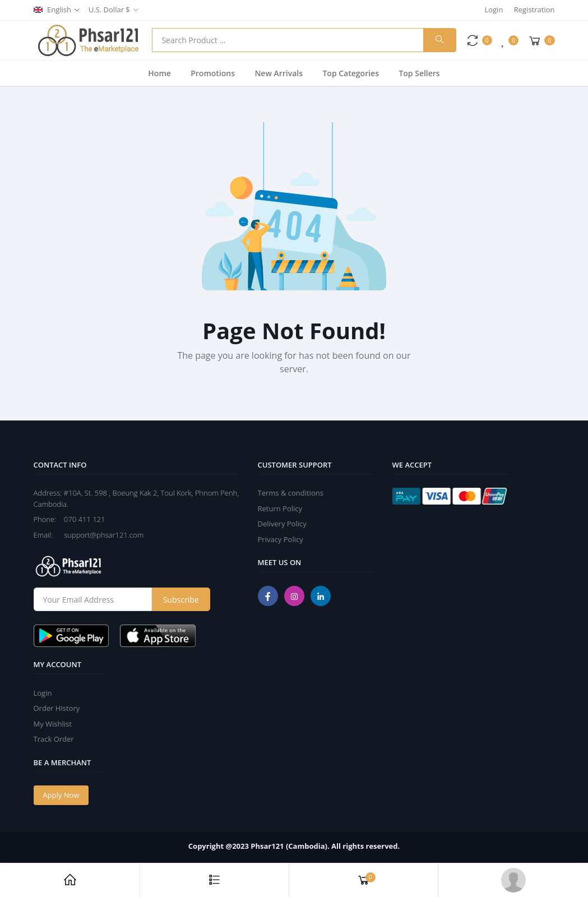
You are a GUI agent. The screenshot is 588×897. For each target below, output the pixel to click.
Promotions (213, 73)
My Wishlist (53, 724)
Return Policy (280, 508)
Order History (57, 708)
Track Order (54, 739)
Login (494, 10)
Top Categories (351, 73)
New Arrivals (279, 73)
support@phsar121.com (99, 535)
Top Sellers (419, 73)
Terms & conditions (291, 493)
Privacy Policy (281, 539)
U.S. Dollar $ (109, 10)
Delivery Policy (282, 524)
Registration (534, 10)
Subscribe (181, 600)
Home (159, 73)
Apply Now (61, 795)
